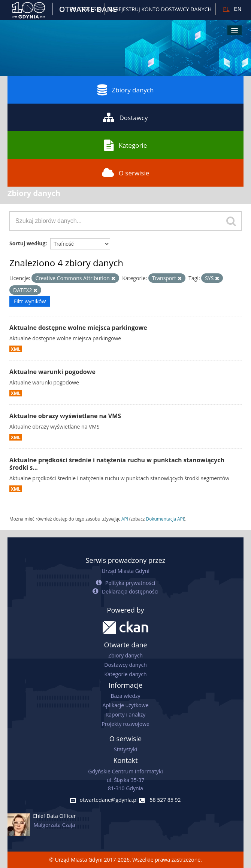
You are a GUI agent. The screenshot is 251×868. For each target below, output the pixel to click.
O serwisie (126, 173)
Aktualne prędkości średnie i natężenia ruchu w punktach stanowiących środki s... (117, 464)
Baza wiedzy (125, 696)
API (125, 519)
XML (16, 349)
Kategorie (126, 145)
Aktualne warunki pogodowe (52, 372)
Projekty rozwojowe (125, 724)
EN (238, 9)
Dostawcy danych (125, 665)
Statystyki (125, 749)
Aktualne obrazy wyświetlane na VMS (65, 416)
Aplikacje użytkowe (126, 705)
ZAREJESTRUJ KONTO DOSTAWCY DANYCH (160, 9)
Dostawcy (125, 117)
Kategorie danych (125, 674)
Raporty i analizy (126, 714)
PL (226, 9)
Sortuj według (27, 243)
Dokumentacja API (165, 519)
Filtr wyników (30, 301)
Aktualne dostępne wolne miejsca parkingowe (78, 328)
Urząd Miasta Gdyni (125, 571)
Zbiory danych (126, 90)
